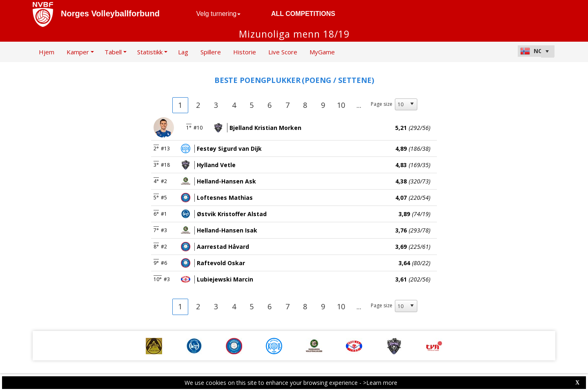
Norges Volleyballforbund (110, 13)
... (359, 105)
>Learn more (380, 383)
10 (341, 105)
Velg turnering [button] (219, 14)
